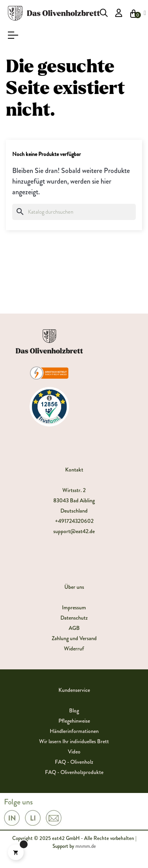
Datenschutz (74, 618)
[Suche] (74, 212)
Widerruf (74, 648)
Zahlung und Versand (74, 638)
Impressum (74, 607)
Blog (74, 710)
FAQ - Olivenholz (74, 762)
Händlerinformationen (74, 731)
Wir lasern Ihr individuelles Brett (74, 741)
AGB (74, 628)
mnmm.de (86, 846)
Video (74, 752)
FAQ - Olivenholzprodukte (74, 772)
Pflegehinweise (74, 721)
